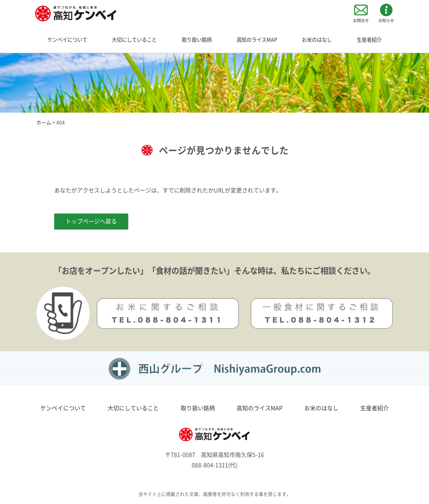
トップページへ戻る (91, 221)
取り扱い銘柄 (197, 40)
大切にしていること (134, 40)
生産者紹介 (369, 40)
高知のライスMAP (257, 40)
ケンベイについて (67, 40)
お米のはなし (317, 40)
